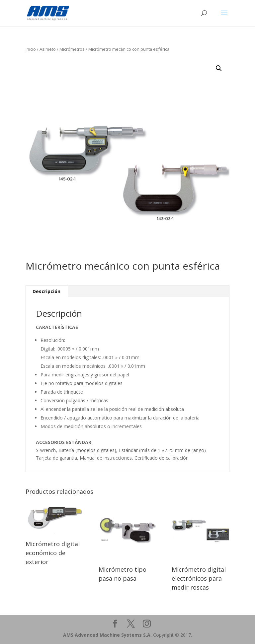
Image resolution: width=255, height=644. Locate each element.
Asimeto (48, 49)
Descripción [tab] (46, 291)
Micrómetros (72, 49)
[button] (219, 68)
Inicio (31, 49)
